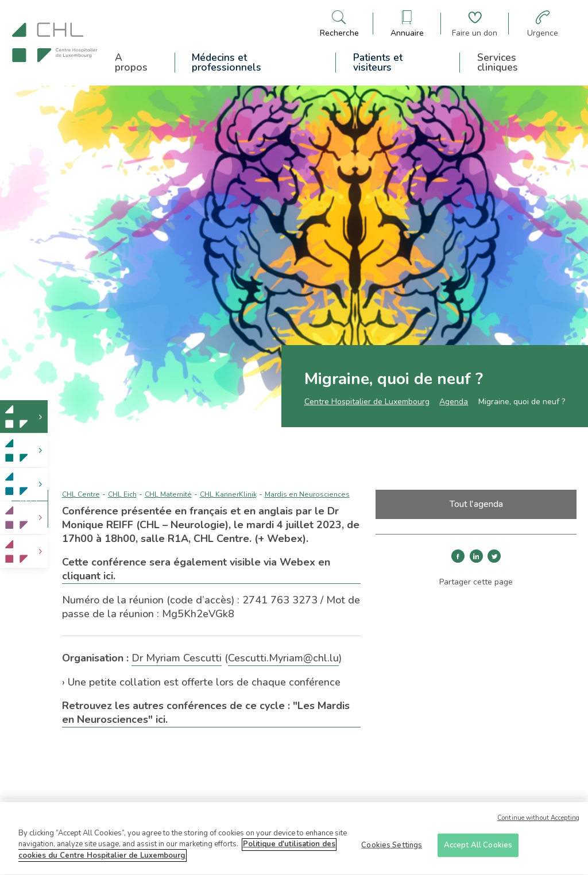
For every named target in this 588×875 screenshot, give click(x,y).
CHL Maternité (168, 494)
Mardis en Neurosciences (307, 494)
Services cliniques (498, 63)
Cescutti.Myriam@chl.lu (283, 658)
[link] (24, 417)
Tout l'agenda (476, 504)
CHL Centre (81, 494)
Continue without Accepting (538, 822)
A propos (131, 63)
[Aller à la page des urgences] (543, 24)
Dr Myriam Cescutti (177, 658)
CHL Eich (122, 494)
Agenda (454, 402)
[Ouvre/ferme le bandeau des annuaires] (407, 24)
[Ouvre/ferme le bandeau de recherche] (339, 24)
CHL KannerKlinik (228, 494)
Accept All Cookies (478, 849)
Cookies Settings (392, 849)
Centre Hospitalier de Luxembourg (367, 402)
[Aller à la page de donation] (475, 24)
